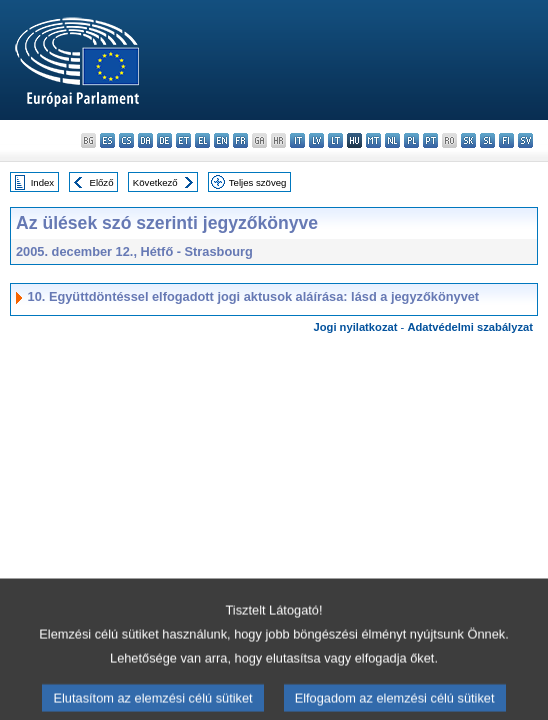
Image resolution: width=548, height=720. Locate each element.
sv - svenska (525, 140)
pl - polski (411, 140)
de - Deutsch (164, 140)
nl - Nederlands (392, 140)
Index (42, 182)
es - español (107, 140)
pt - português (430, 140)
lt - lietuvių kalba (335, 140)
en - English (221, 140)
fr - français (240, 140)
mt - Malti (373, 140)
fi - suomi (506, 140)
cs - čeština (126, 140)
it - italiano (297, 140)
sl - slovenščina (487, 140)
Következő (155, 182)
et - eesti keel (183, 140)
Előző (102, 182)
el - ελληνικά (202, 140)
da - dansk (145, 140)
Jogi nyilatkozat (356, 327)
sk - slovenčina (468, 140)
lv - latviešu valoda (316, 140)
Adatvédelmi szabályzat (470, 327)
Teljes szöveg (258, 182)
